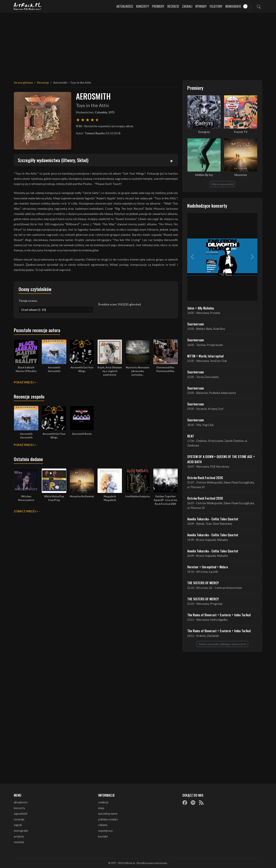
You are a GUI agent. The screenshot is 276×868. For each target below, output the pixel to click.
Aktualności (125, 6)
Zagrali (187, 6)
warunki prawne (108, 814)
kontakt (103, 836)
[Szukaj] (259, 6)
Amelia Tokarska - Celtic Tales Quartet (213, 519)
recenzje (19, 819)
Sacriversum (195, 324)
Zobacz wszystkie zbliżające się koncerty (222, 644)
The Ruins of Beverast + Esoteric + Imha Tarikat (219, 615)
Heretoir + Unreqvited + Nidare (208, 567)
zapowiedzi (21, 814)
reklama (103, 825)
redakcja (103, 802)
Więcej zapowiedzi (222, 184)
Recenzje (173, 6)
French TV (241, 132)
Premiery (158, 6)
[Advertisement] (138, 44)
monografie (21, 831)
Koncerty (143, 6)
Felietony (216, 6)
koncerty (19, 808)
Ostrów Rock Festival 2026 (205, 478)
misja (101, 808)
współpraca (105, 831)
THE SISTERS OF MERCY (203, 583)
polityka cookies (108, 819)
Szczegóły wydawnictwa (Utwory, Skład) (53, 160)
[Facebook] (185, 803)
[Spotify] (193, 803)
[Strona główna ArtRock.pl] (28, 6)
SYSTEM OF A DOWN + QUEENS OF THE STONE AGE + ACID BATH (221, 459)
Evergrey (204, 132)
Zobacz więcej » (26, 511)
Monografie (233, 6)
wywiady (19, 842)
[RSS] (201, 803)
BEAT (191, 436)
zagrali (18, 825)
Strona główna (23, 82)
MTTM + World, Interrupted (205, 356)
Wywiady (201, 6)
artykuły (19, 836)
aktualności (21, 802)
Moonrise (241, 175)
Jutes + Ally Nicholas (201, 308)
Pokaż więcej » (25, 382)
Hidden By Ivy (204, 175)
